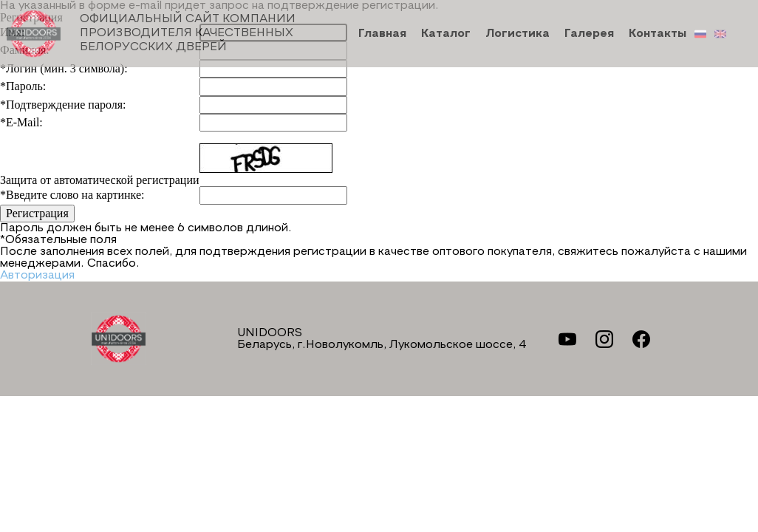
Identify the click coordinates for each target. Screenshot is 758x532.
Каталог (446, 34)
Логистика (518, 34)
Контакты (658, 34)
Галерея (589, 34)
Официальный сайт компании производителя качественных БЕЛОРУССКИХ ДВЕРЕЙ (151, 34)
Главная (382, 34)
